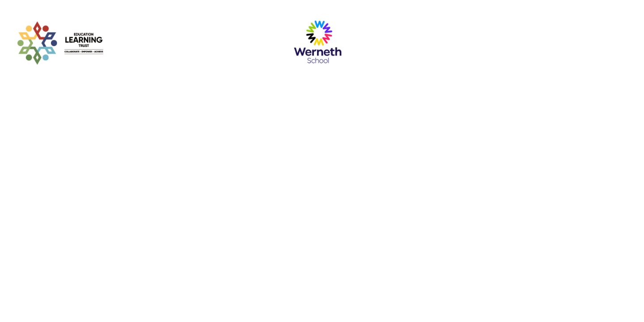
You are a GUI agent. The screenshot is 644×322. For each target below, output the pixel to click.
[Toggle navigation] (620, 42)
